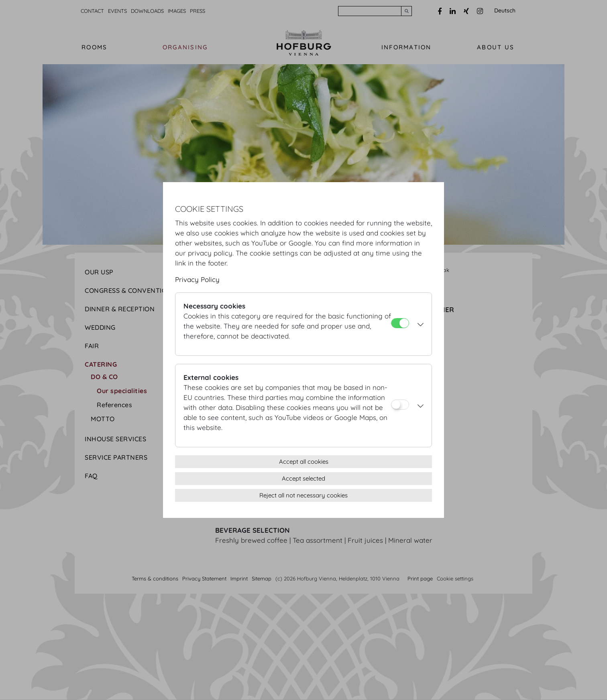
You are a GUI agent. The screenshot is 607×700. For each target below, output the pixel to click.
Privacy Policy (197, 279)
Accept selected (303, 478)
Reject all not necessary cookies (303, 495)
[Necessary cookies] (400, 323)
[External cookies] (400, 405)
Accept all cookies (304, 462)
